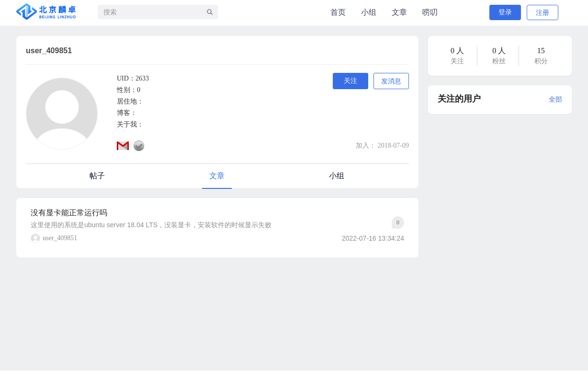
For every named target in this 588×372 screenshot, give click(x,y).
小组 (369, 12)
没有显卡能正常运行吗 (69, 213)
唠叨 (430, 12)
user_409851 (60, 238)
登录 (505, 12)
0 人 (457, 51)
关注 (351, 81)
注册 (543, 13)
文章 (399, 12)
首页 (338, 12)
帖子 (97, 176)
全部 (555, 99)
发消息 (391, 81)
